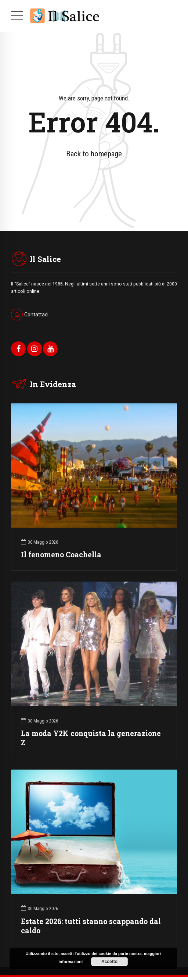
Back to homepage (94, 154)
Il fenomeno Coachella (61, 555)
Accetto (109, 962)
